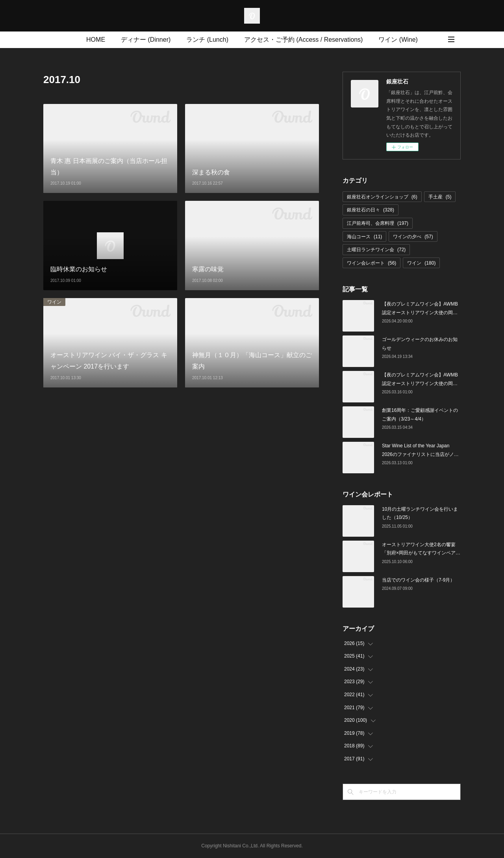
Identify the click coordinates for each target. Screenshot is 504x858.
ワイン (54, 302)
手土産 (440, 197)
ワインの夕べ (413, 237)
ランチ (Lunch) (207, 40)
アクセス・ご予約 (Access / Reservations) (303, 40)
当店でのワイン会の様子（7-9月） (418, 580)
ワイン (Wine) (398, 40)
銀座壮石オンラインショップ (382, 197)
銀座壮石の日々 (371, 210)
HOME (96, 40)
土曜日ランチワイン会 (376, 250)
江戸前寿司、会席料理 (378, 223)
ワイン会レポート (372, 263)
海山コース (364, 237)
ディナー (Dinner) (146, 40)
